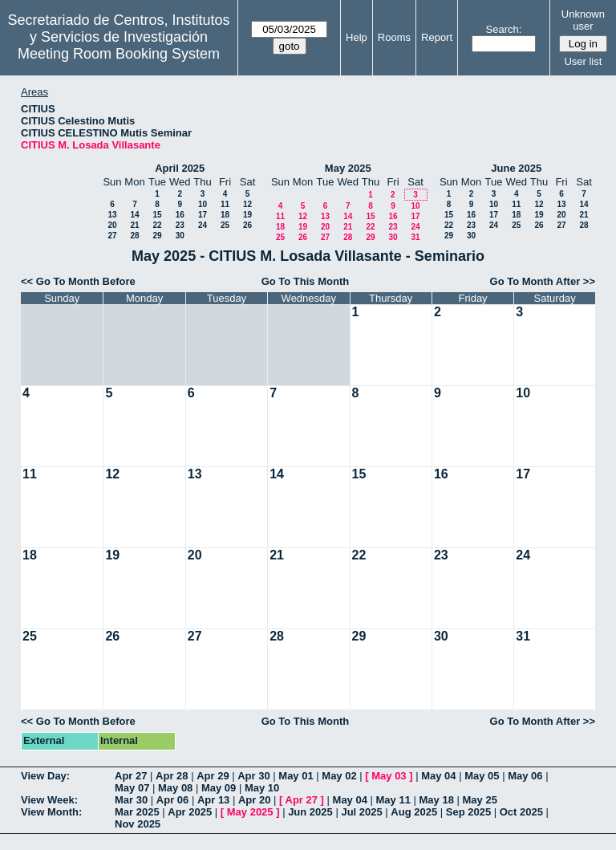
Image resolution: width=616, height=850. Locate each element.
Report (437, 37)
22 (157, 225)
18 (225, 215)
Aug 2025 (414, 812)
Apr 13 (213, 800)
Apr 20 (254, 800)
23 (180, 225)
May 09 (219, 788)
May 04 (438, 776)
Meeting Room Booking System (119, 54)
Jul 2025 (361, 812)
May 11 (393, 800)
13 (112, 215)
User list (583, 61)
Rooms (394, 37)
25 (225, 225)
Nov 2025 (138, 824)
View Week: (49, 800)
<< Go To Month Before (78, 281)
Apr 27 (131, 776)
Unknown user (583, 20)
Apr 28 (172, 776)
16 (180, 215)
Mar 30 (131, 800)
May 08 (175, 788)
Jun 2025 (310, 812)
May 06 (525, 776)
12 (247, 204)
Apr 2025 (190, 812)
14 (134, 215)
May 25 (480, 800)
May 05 (482, 776)
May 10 (262, 788)
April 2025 (180, 168)
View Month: (51, 812)
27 (112, 236)
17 (203, 215)
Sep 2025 (468, 812)
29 (157, 236)
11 (225, 204)
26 (247, 225)
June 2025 (516, 168)
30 (180, 236)
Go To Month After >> (543, 281)
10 (203, 204)
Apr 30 (253, 776)
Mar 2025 (137, 812)
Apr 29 (213, 776)
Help (357, 37)
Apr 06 (172, 800)
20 (112, 225)
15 (157, 215)
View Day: (45, 776)
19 (247, 215)
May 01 (296, 776)
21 (134, 225)
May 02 (339, 776)
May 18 (437, 800)
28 (134, 236)
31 (415, 237)
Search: (504, 29)
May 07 (132, 788)
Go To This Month (306, 281)
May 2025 (348, 168)
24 (203, 225)
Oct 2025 (521, 812)
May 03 (389, 776)
